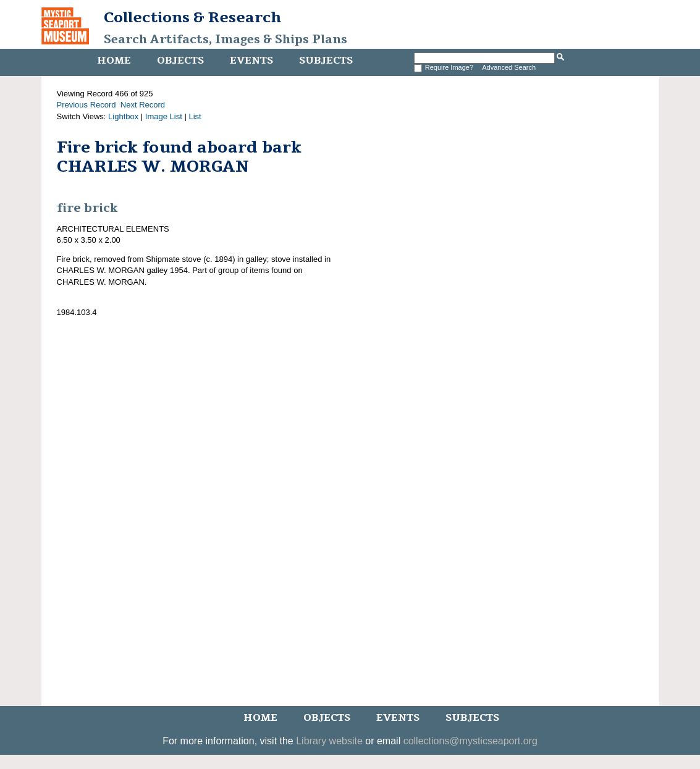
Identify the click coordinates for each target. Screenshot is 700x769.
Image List (164, 116)
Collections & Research (192, 17)
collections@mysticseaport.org (470, 741)
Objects (180, 61)
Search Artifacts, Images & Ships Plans (226, 40)
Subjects (326, 61)
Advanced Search (509, 67)
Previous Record (86, 105)
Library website (329, 741)
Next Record (143, 105)
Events (251, 61)
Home (114, 61)
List (195, 116)
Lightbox (123, 116)
